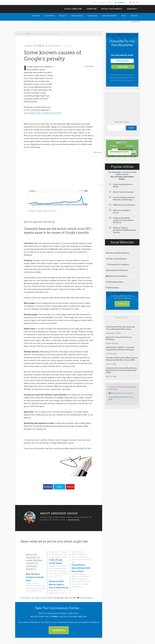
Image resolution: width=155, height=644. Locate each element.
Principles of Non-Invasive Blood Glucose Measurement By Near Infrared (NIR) (122, 359)
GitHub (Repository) (115, 282)
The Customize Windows (27, 9)
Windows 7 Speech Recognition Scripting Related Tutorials (124, 230)
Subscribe (123, 67)
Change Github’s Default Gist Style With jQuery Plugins (80, 568)
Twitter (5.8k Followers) (116, 259)
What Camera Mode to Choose (122, 211)
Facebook (48, 487)
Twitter (59, 487)
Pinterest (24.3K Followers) (118, 253)
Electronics (50, 16)
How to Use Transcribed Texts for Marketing (119, 338)
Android (134, 16)
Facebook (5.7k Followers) (117, 264)
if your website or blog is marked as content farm (44, 111)
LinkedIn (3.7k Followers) (117, 270)
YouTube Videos (87, 598)
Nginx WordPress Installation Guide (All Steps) (35, 577)
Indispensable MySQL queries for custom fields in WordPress (124, 220)
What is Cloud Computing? (123, 192)
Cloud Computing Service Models (123, 185)
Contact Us (121, 3)
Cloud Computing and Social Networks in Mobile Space (124, 199)
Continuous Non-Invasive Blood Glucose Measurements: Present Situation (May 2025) (122, 370)
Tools (110, 3)
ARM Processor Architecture (124, 205)
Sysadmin (36, 16)
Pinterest (70, 487)
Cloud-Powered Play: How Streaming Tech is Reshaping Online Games (120, 328)
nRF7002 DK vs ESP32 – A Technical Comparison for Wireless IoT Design (120, 349)
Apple (124, 16)
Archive (103, 3)
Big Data (63, 16)
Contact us (122, 304)
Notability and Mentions (122, 397)
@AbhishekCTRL (74, 520)
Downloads (92, 16)
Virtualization (77, 16)
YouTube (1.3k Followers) (117, 276)
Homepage (116, 172)
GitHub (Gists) (112, 288)
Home (95, 3)
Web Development (109, 16)
